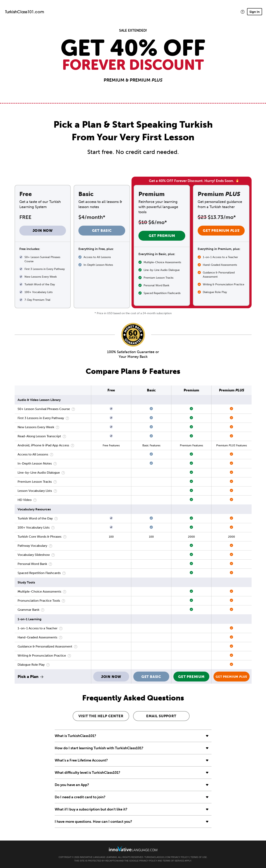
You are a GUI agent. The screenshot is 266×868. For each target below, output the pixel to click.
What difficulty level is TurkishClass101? (87, 773)
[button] (243, 12)
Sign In (255, 12)
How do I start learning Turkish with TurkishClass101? (99, 748)
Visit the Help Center (101, 716)
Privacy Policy (180, 857)
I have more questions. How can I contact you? (93, 822)
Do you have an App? (72, 785)
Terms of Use (199, 857)
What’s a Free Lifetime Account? (81, 760)
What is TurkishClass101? (75, 736)
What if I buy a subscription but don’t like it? (91, 809)
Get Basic (102, 231)
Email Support (161, 716)
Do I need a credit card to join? (80, 797)
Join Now (43, 231)
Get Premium (162, 236)
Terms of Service (173, 861)
